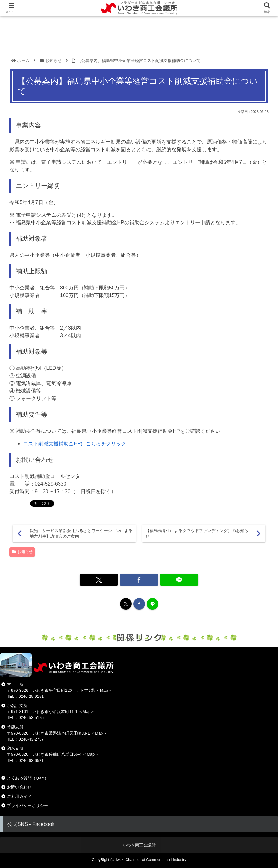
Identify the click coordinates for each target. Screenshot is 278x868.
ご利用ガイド (19, 796)
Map (104, 690)
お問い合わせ (19, 787)
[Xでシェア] (99, 580)
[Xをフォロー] (126, 604)
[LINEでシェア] (179, 580)
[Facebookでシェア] (139, 580)
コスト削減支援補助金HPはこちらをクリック (75, 444)
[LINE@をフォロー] (152, 604)
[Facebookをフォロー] (139, 604)
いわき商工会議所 (139, 845)
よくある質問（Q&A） (28, 778)
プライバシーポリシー (28, 806)
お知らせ (22, 552)
